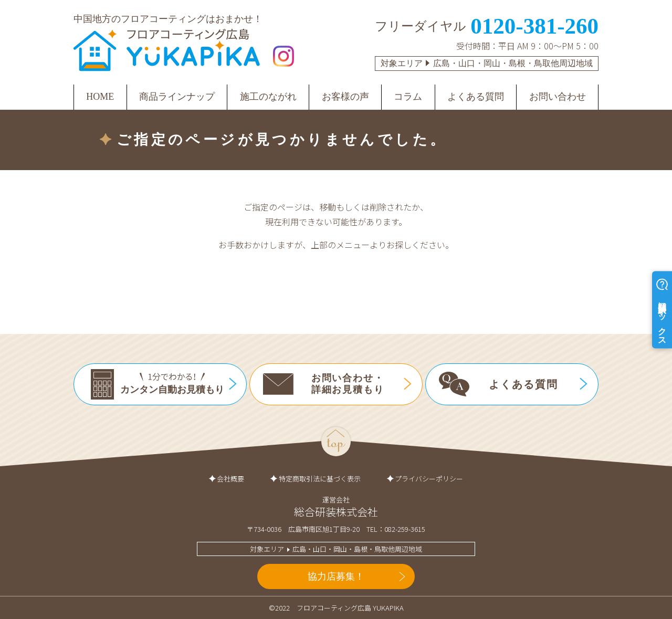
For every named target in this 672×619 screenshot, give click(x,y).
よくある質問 (476, 97)
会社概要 (230, 479)
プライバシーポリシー (429, 479)
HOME (100, 97)
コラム (408, 97)
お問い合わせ (558, 97)
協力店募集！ (336, 576)
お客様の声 (345, 97)
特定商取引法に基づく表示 (320, 479)
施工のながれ (268, 97)
